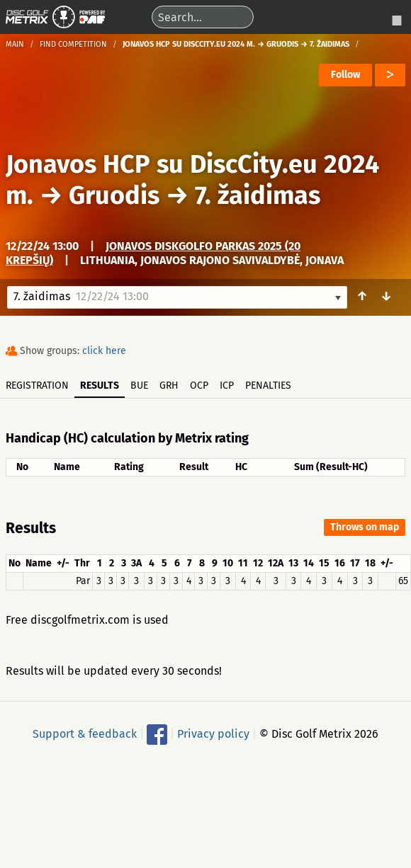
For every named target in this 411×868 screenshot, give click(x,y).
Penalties (268, 386)
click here (104, 351)
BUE (139, 386)
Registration (37, 386)
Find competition (73, 44)
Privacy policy (213, 734)
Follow (345, 75)
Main (15, 44)
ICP (227, 386)
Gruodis (114, 195)
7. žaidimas (258, 195)
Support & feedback (85, 734)
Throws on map (365, 527)
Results (100, 386)
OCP (199, 386)
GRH (169, 386)
